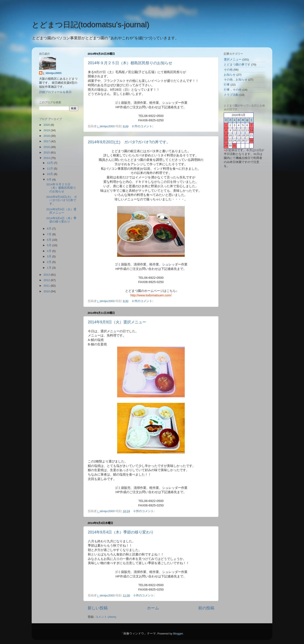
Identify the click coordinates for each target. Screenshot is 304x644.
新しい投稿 (98, 608)
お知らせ (230, 75)
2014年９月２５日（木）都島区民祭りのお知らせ (130, 63)
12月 (50, 163)
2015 (47, 152)
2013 (47, 275)
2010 (47, 291)
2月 (50, 262)
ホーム (153, 608)
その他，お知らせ (236, 80)
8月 (50, 229)
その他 (228, 70)
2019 (47, 130)
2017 (47, 141)
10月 (50, 174)
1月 (50, 268)
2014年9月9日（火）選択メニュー (117, 322)
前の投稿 (206, 608)
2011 (47, 286)
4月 (50, 251)
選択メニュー (233, 59)
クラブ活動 (231, 95)
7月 (50, 234)
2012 (47, 280)
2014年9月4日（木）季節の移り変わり (121, 532)
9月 (50, 180)
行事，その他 (233, 90)
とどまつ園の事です (237, 65)
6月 (50, 240)
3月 (50, 256)
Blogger (178, 634)
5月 (50, 245)
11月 (50, 169)
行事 (227, 85)
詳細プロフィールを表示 (55, 92)
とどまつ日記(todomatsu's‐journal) (90, 25)
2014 (47, 158)
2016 (47, 147)
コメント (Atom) (106, 617)
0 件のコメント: (143, 126)
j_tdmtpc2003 (52, 73)
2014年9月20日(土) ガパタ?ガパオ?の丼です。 (129, 142)
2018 (47, 136)
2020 (47, 125)
